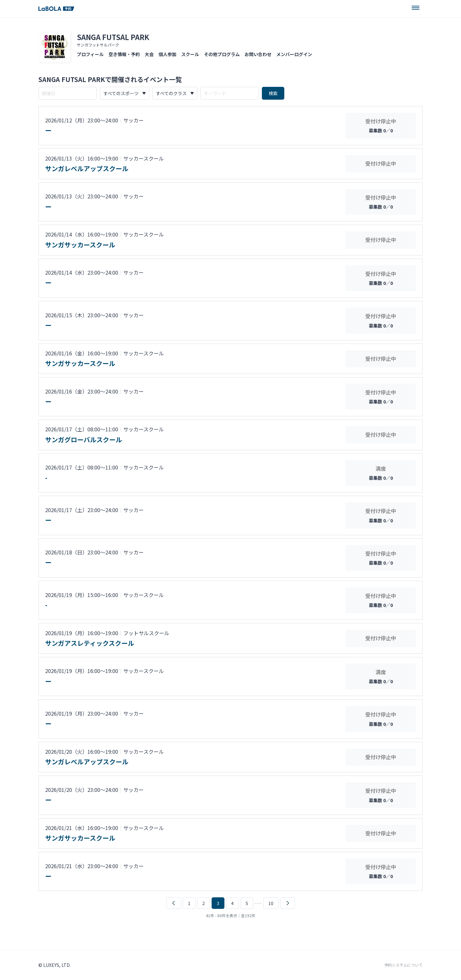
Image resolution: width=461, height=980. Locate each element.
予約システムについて (403, 965)
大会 (149, 54)
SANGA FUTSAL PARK (113, 37)
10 (271, 903)
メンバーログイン (294, 54)
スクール (190, 54)
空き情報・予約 (124, 54)
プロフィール (90, 54)
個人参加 (167, 54)
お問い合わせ (258, 54)
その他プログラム (222, 54)
